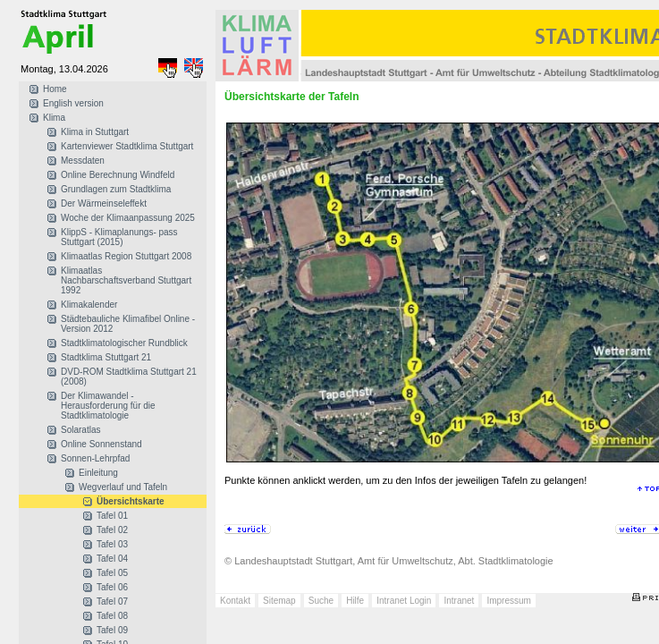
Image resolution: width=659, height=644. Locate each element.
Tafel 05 (112, 573)
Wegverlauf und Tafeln (123, 487)
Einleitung (98, 473)
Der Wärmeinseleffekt (104, 203)
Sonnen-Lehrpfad (95, 458)
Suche (321, 601)
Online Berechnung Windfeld (118, 175)
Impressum (508, 601)
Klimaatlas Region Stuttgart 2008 (126, 256)
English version (73, 103)
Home (55, 89)
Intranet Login (404, 601)
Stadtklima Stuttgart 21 (106, 357)
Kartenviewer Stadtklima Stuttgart (127, 146)
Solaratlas (80, 430)
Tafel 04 (112, 559)
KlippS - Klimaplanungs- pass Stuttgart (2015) (119, 237)
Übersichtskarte (131, 501)
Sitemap (279, 601)
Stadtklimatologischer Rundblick (124, 343)
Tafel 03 (112, 544)
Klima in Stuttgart (95, 132)
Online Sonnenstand (101, 444)
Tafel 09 (112, 630)
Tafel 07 (112, 602)
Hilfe (355, 601)
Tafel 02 (112, 530)
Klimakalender (89, 305)
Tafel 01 (112, 516)
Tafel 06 (112, 587)
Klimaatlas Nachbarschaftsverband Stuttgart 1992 (126, 280)
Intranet (459, 601)
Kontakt (235, 601)
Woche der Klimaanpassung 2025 (128, 218)
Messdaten (83, 161)
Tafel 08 (112, 616)
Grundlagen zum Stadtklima (116, 189)
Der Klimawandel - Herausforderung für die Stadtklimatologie (108, 406)
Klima (54, 118)
